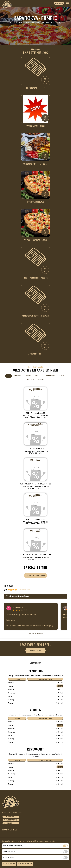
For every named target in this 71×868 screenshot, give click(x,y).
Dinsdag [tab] (28, 376)
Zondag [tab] (41, 380)
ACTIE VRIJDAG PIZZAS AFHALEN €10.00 (35, 484)
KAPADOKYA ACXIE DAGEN (35, 126)
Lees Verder (36, 91)
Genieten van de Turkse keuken (35, 316)
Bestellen (59, 3)
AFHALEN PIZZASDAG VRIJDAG (35, 240)
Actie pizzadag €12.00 (35, 519)
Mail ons (8, 823)
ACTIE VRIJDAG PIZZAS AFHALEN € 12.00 (35, 555)
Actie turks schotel (36, 448)
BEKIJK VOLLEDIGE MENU (35, 576)
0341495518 (9, 817)
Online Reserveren (45, 760)
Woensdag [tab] (39, 376)
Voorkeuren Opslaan (25, 864)
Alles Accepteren (9, 864)
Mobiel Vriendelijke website (36, 278)
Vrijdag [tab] (62, 376)
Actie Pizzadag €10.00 (35, 413)
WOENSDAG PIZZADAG (36, 202)
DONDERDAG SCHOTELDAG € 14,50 (36, 164)
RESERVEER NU (35, 650)
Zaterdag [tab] (31, 380)
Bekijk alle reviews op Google (17, 596)
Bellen (17, 679)
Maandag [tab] (17, 376)
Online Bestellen (45, 679)
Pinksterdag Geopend (35, 88)
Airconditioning (35, 354)
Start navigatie (10, 820)
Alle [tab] (9, 376)
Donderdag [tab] (51, 376)
